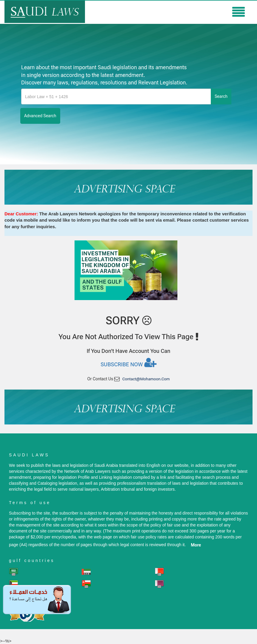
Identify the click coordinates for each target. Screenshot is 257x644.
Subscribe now (128, 362)
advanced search (40, 116)
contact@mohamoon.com (146, 379)
